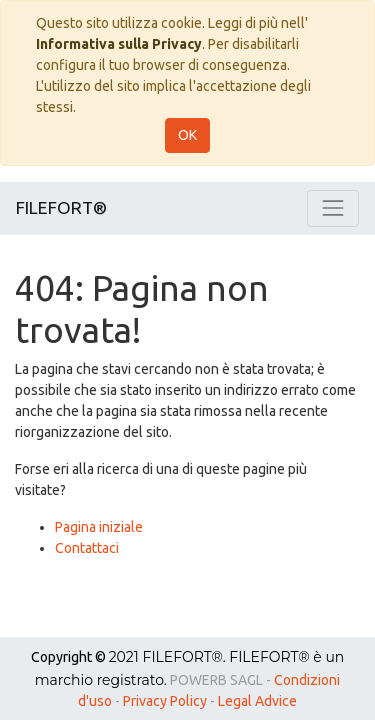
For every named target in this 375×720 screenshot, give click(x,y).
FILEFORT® (61, 207)
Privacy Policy (165, 701)
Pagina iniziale (99, 527)
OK (187, 135)
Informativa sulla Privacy (119, 44)
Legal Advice (257, 701)
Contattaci (87, 548)
